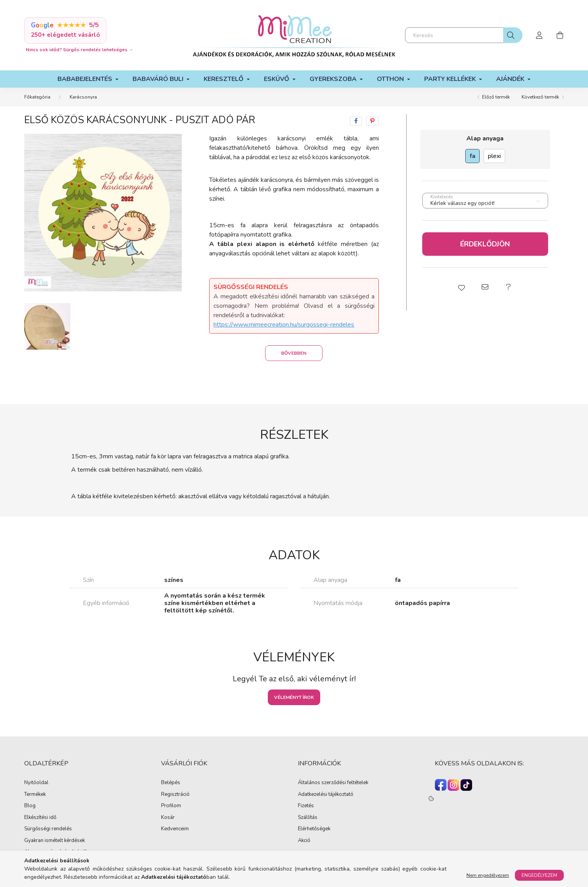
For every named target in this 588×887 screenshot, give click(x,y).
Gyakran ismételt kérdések (55, 841)
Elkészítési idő (40, 818)
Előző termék (496, 97)
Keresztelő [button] (224, 79)
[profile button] (540, 35)
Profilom (171, 806)
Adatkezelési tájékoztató (326, 795)
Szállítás (308, 818)
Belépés (171, 783)
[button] (462, 287)
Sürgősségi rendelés (48, 829)
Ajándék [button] (511, 79)
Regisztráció (175, 795)
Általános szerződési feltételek (333, 783)
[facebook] (356, 121)
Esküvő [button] (277, 79)
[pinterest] (372, 121)
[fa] (472, 156)
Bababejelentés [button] (86, 79)
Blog (30, 806)
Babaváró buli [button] (159, 79)
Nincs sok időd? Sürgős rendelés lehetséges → (80, 50)
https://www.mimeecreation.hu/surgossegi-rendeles (284, 325)
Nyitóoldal (36, 783)
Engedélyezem (539, 875)
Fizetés (306, 806)
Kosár (168, 818)
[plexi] (494, 156)
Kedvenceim (175, 829)
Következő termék (540, 97)
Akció (304, 841)
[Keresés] (464, 35)
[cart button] (560, 35)
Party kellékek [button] (451, 79)
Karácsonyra (83, 97)
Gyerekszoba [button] (334, 79)
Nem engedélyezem (488, 875)
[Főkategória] (37, 97)
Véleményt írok (294, 697)
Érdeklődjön (485, 244)
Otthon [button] (391, 79)
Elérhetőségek (314, 829)
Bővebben (294, 353)
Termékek (35, 795)
